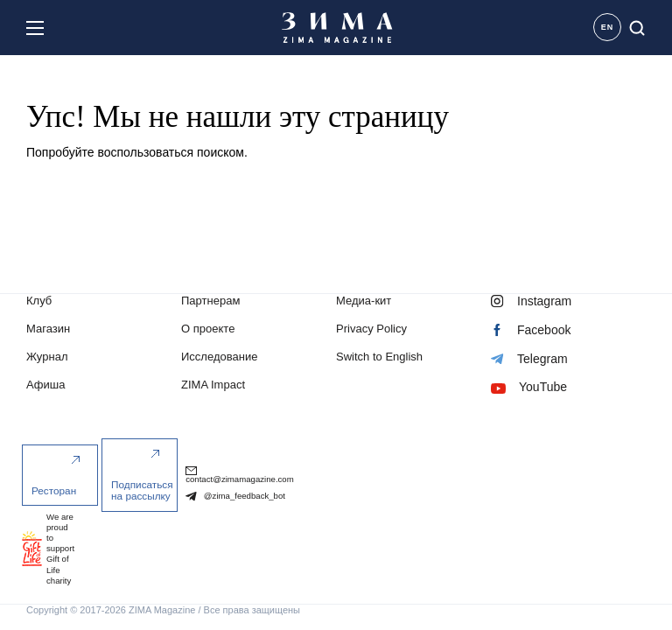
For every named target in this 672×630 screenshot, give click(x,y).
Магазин (48, 330)
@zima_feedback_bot (235, 497)
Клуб (39, 302)
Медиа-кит (364, 302)
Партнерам (210, 302)
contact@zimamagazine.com (240, 476)
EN (608, 27)
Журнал (47, 358)
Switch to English (379, 358)
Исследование (219, 358)
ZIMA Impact (213, 386)
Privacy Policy (371, 330)
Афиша (46, 386)
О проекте (208, 330)
